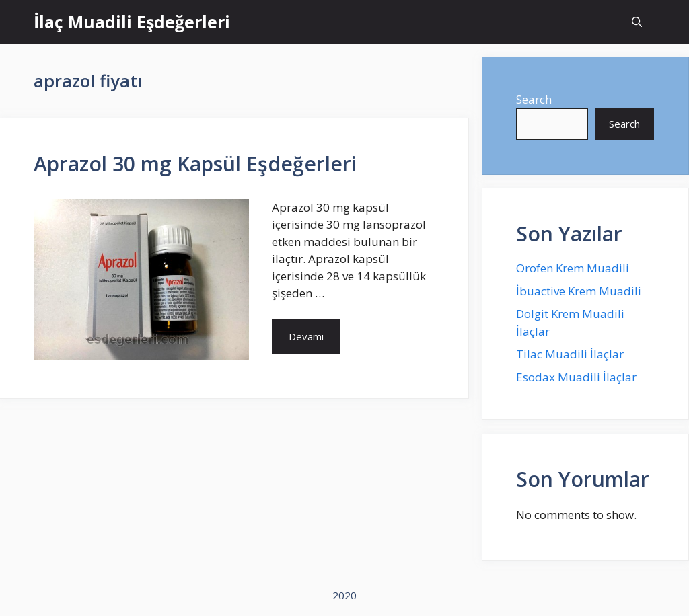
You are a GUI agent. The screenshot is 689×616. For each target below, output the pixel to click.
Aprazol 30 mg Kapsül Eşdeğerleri (195, 164)
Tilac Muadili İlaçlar (570, 354)
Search (534, 99)
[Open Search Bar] (637, 22)
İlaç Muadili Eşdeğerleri (132, 22)
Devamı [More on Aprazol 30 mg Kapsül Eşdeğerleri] (306, 336)
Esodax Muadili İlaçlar (576, 377)
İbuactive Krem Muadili (579, 291)
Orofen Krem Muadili (573, 268)
